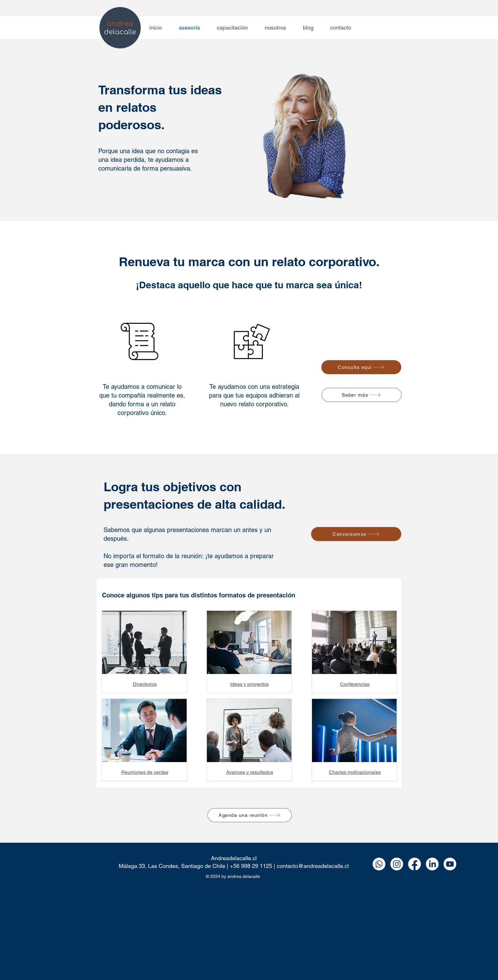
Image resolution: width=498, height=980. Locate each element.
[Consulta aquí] (361, 367)
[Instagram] (397, 864)
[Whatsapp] (379, 864)
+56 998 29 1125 (251, 866)
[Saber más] (362, 395)
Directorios (145, 684)
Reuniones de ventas (145, 772)
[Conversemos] (356, 534)
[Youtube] (450, 864)
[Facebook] (414, 864)
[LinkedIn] (432, 864)
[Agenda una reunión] (250, 815)
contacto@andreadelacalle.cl (313, 866)
